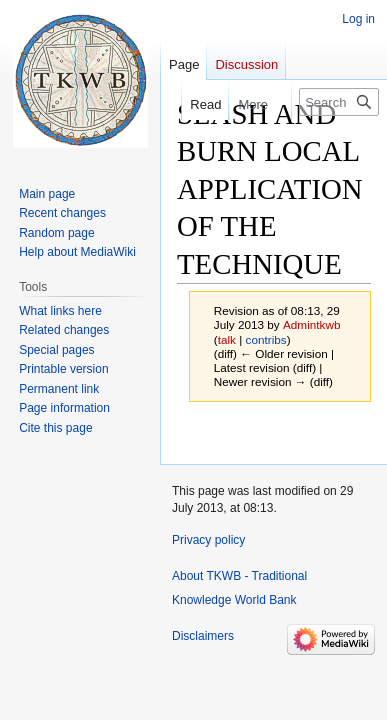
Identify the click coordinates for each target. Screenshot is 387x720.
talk (227, 339)
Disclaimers (203, 636)
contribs (266, 339)
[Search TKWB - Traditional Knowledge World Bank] (339, 102)
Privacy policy (208, 540)
